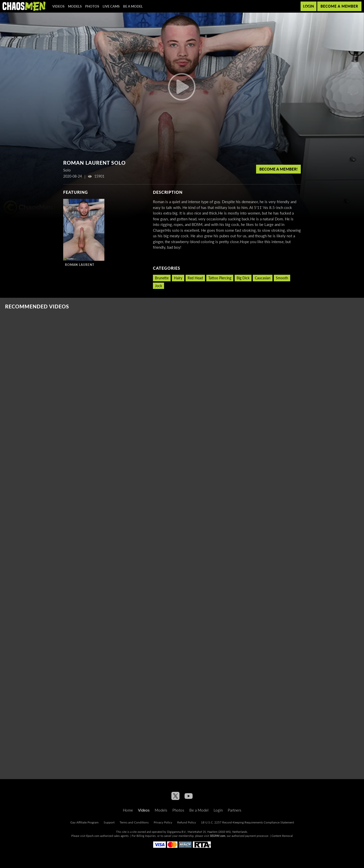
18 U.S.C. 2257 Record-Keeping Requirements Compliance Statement (247, 822)
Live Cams (111, 6)
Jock (158, 286)
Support (109, 822)
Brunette (162, 278)
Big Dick (243, 278)
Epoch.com (93, 836)
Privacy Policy (163, 822)
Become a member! (278, 169)
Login (309, 6)
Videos (58, 6)
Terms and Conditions (134, 822)
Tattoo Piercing (220, 278)
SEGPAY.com (218, 836)
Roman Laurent (80, 265)
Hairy (178, 278)
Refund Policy (187, 822)
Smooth (282, 278)
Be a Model (133, 6)
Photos (92, 6)
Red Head (195, 278)
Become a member (339, 6)
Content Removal (282, 836)
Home (128, 810)
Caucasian (263, 278)
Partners (235, 810)
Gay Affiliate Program (84, 822)
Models (75, 6)
